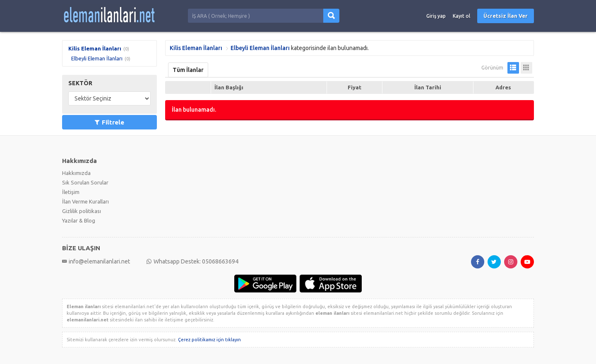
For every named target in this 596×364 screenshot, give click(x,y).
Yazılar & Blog (79, 220)
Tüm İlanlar (188, 70)
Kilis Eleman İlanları (95, 48)
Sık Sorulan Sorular (85, 182)
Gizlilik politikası (82, 211)
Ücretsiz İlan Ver (506, 16)
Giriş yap (436, 16)
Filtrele (109, 122)
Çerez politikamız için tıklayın (209, 340)
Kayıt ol (461, 16)
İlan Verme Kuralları (85, 201)
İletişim (71, 192)
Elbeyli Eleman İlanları (97, 58)
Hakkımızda (76, 173)
